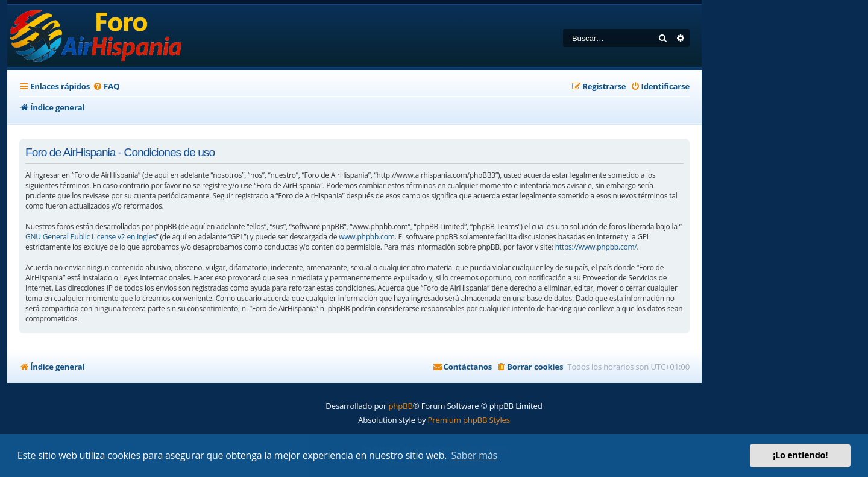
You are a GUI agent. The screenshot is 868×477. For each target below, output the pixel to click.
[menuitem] (106, 87)
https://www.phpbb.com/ (596, 247)
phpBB (400, 406)
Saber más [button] (474, 455)
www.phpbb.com (366, 237)
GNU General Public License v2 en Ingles (91, 237)
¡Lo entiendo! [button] (800, 455)
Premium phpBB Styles (469, 420)
